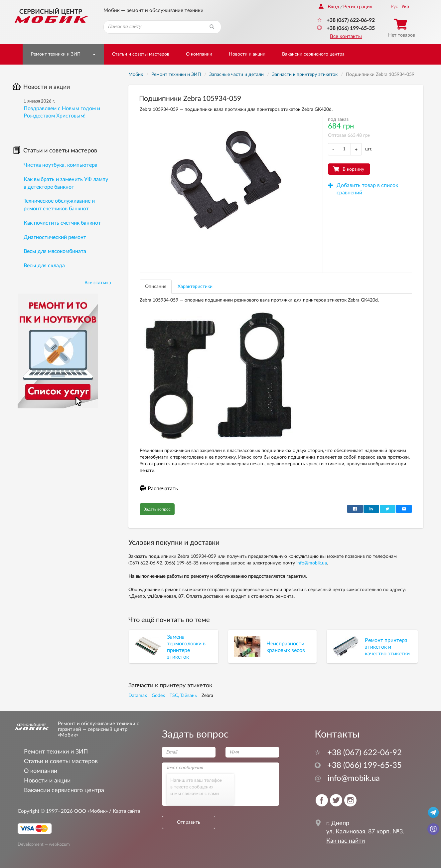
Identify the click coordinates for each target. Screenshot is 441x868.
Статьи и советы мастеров (141, 54)
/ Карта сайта (124, 811)
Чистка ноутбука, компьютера (61, 165)
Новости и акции (247, 54)
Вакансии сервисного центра (313, 54)
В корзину (353, 169)
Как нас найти (346, 841)
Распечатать (159, 489)
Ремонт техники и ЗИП (56, 54)
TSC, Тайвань (183, 696)
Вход (329, 7)
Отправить (189, 822)
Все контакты (346, 36)
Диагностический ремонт (55, 237)
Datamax (138, 696)
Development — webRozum (44, 844)
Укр (405, 7)
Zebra (207, 696)
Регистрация (358, 7)
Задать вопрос (157, 509)
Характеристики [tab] (195, 287)
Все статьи (98, 283)
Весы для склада (44, 266)
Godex (158, 696)
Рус (394, 7)
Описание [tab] (156, 287)
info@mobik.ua (312, 563)
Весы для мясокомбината (55, 251)
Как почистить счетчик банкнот (62, 223)
